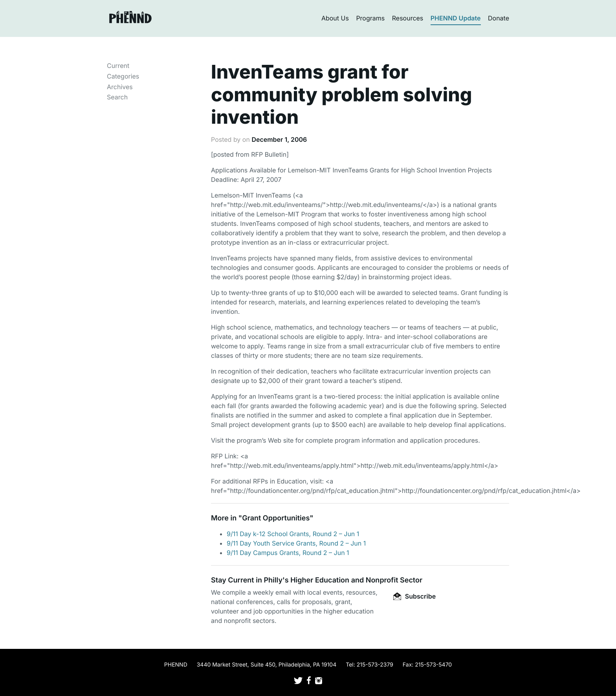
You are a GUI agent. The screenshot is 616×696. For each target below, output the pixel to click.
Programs (370, 18)
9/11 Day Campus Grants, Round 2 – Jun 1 (288, 553)
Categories (123, 76)
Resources (408, 18)
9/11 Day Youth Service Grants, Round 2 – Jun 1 (296, 543)
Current (118, 66)
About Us (335, 18)
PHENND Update (456, 18)
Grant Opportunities (276, 518)
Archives (120, 87)
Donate (499, 18)
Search (117, 97)
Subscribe (414, 596)
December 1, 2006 (279, 139)
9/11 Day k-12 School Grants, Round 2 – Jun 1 (293, 534)
